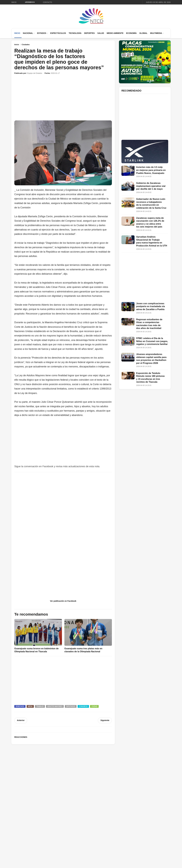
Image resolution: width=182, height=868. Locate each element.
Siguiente (105, 720)
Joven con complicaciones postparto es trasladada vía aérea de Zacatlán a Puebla (150, 306)
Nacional (28, 33)
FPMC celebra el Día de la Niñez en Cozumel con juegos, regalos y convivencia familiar (152, 341)
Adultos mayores (55, 706)
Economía (131, 33)
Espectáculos (58, 33)
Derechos (20, 706)
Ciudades (26, 45)
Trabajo (40, 706)
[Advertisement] (63, 98)
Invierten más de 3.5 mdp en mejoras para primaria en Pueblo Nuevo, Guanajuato (151, 170)
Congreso (83, 706)
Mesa (30, 706)
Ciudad (94, 706)
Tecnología (75, 33)
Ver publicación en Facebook (63, 601)
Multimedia (156, 33)
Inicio (14, 2)
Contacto (47, 2)
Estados (42, 33)
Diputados (71, 706)
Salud (101, 33)
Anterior (21, 720)
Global (143, 33)
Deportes (89, 33)
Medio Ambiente (115, 33)
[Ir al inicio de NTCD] (91, 16)
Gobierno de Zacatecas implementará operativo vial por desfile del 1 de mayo (151, 186)
